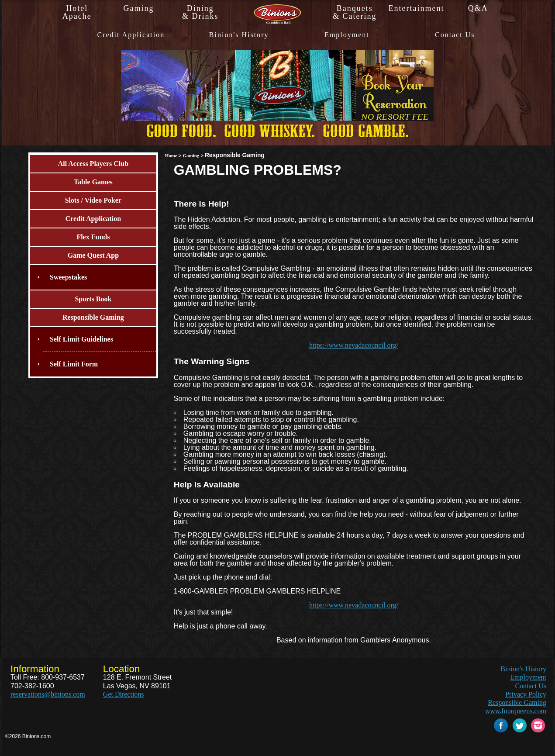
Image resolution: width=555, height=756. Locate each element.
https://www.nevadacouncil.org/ (354, 345)
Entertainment (416, 8)
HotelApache (77, 12)
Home (171, 155)
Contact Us (455, 35)
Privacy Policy (526, 694)
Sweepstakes (68, 277)
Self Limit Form (74, 364)
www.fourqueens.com (516, 711)
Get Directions (124, 694)
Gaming (138, 8)
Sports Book (93, 299)
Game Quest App (93, 255)
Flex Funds (93, 237)
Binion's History (239, 35)
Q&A (478, 8)
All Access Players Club (93, 164)
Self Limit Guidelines (81, 339)
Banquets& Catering (355, 12)
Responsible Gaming (93, 317)
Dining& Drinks (200, 12)
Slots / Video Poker (93, 200)
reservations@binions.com (48, 694)
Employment (347, 35)
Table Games (93, 182)
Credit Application (131, 35)
